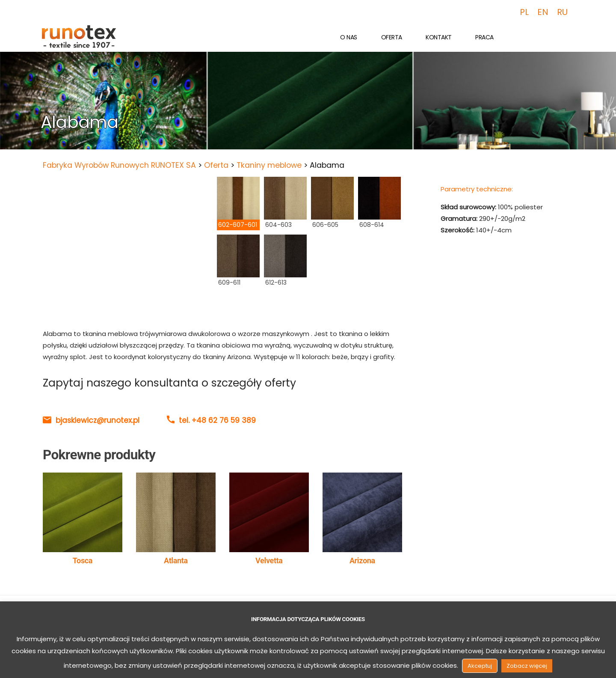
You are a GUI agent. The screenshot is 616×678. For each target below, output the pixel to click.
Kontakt (439, 37)
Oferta (392, 37)
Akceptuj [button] (480, 666)
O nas (349, 37)
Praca (484, 37)
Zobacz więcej (527, 666)
